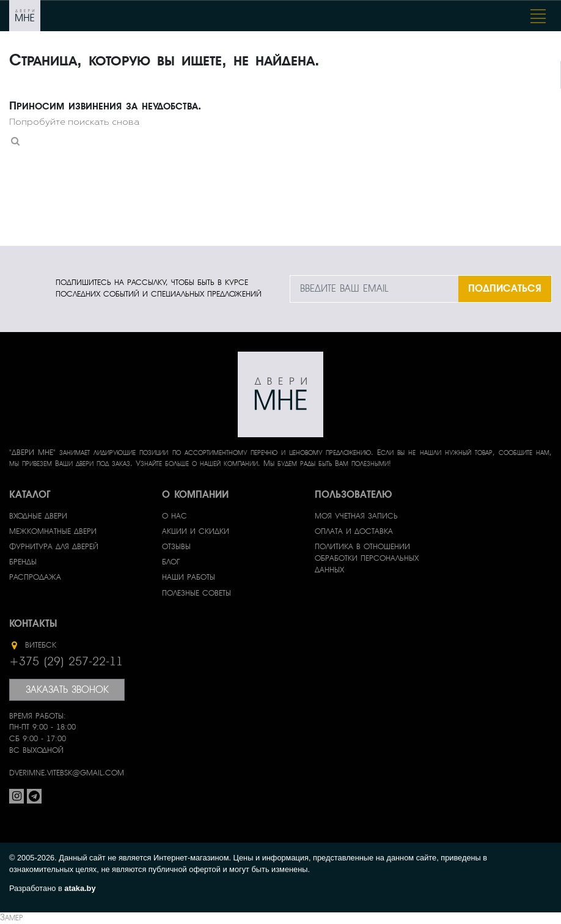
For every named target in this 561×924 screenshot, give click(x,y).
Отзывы (176, 547)
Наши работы (189, 577)
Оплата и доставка (354, 531)
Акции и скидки (196, 531)
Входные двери (38, 516)
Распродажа (35, 577)
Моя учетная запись (356, 516)
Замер (11, 918)
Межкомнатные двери (53, 531)
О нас (174, 516)
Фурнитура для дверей (54, 547)
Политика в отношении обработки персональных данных (367, 558)
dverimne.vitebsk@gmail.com (67, 773)
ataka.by (80, 888)
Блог (171, 562)
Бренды (23, 562)
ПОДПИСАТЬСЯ (505, 288)
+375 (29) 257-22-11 (66, 662)
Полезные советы (196, 593)
